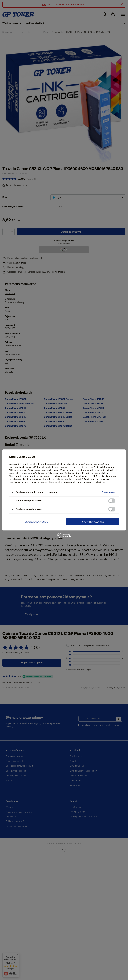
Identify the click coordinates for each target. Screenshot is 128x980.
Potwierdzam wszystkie (93, 522)
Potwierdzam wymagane (36, 522)
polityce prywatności (99, 470)
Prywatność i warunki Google (96, 473)
